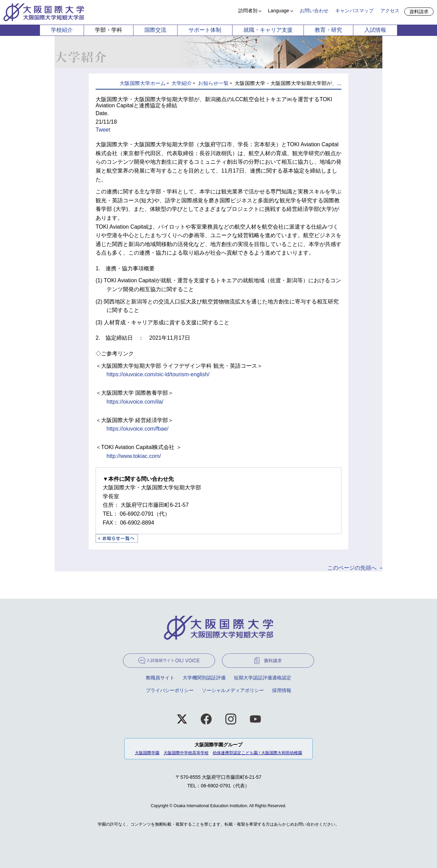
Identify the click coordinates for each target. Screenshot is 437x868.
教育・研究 (328, 30)
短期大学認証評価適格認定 (263, 678)
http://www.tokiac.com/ (134, 456)
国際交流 (155, 30)
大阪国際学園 (147, 753)
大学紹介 (182, 83)
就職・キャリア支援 (268, 30)
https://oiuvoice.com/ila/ (135, 402)
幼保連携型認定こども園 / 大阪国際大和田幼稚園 (257, 753)
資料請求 (419, 12)
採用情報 (282, 690)
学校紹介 (62, 30)
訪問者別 (248, 11)
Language (279, 11)
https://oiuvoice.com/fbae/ (137, 429)
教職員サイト (160, 678)
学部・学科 (109, 30)
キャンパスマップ (354, 11)
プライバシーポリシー (170, 690)
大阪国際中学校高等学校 (186, 753)
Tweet (103, 130)
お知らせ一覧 (213, 83)
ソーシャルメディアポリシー (233, 690)
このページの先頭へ (352, 568)
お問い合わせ (314, 11)
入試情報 (375, 30)
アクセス (390, 11)
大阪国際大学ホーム (143, 83)
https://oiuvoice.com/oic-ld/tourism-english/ (158, 374)
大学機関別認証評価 (204, 678)
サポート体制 (205, 30)
